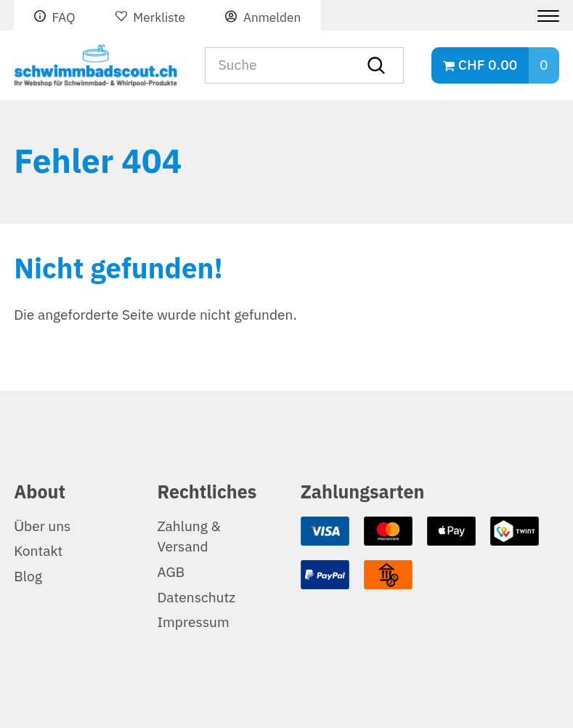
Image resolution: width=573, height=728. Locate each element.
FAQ (63, 17)
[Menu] (543, 16)
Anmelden (272, 17)
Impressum (193, 622)
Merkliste (159, 17)
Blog (28, 577)
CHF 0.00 (488, 65)
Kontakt (38, 551)
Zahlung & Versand (188, 537)
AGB (171, 572)
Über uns (42, 526)
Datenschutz (196, 598)
